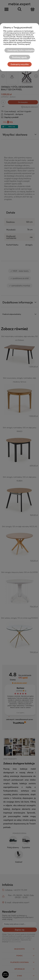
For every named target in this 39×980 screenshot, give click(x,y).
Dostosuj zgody (20, 57)
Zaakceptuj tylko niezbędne (21, 50)
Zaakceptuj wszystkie (20, 64)
